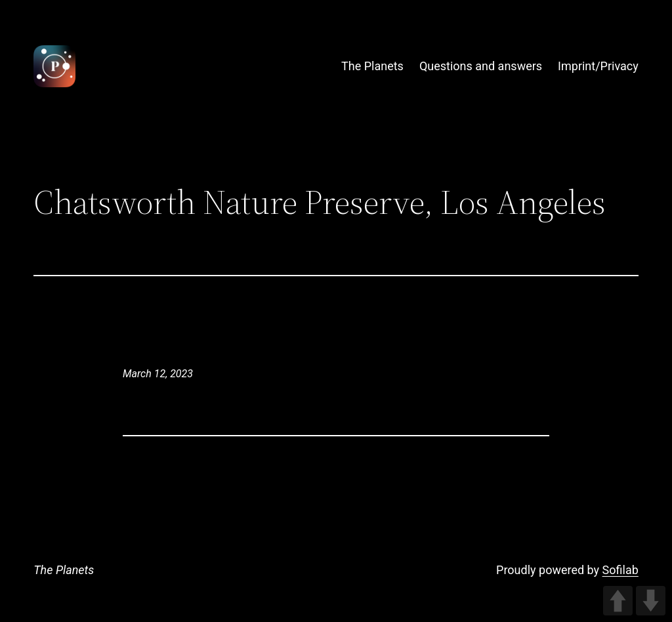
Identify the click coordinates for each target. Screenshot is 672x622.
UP (618, 601)
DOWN (651, 601)
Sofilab (620, 570)
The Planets (64, 570)
